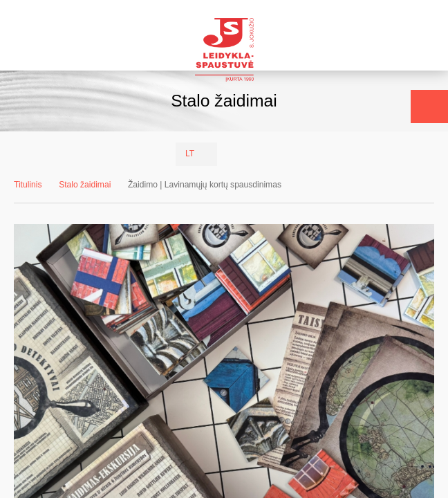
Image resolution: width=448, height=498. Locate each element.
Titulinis (28, 185)
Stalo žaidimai (85, 185)
